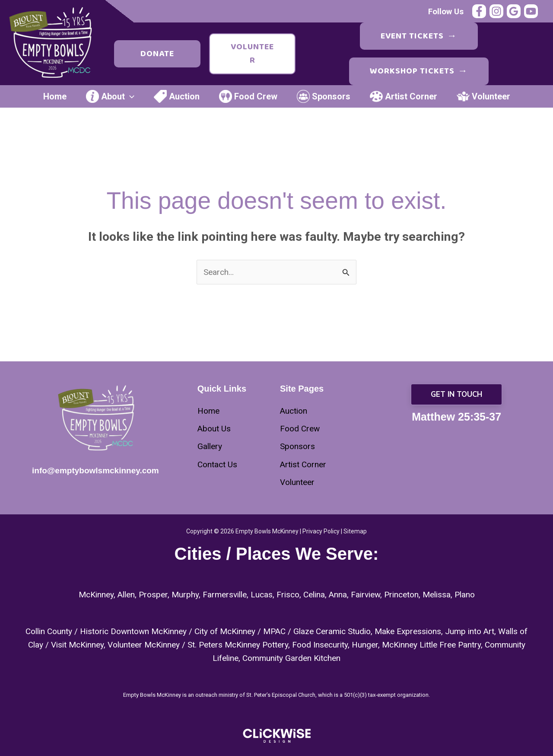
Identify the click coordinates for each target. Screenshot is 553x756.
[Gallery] (210, 446)
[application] (130, 96)
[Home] (208, 411)
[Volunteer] (297, 482)
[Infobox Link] (97, 472)
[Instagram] (496, 11)
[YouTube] (531, 11)
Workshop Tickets (419, 71)
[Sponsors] (297, 446)
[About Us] (214, 429)
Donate (157, 54)
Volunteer (252, 53)
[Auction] (294, 411)
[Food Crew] (300, 429)
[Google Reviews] (514, 11)
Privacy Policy (321, 531)
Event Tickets (419, 36)
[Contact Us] (217, 464)
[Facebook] (479, 11)
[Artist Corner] (303, 464)
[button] (456, 394)
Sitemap (355, 531)
